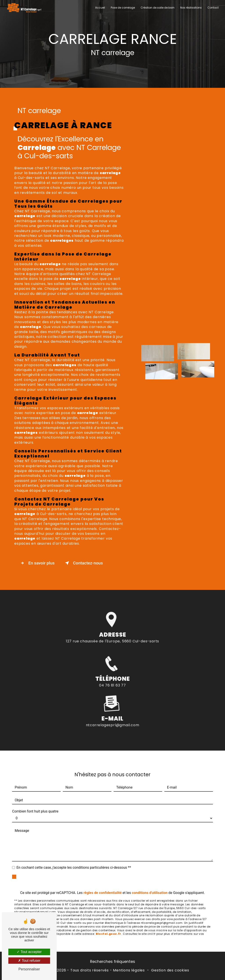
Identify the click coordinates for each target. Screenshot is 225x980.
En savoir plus (37, 563)
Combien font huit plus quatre (35, 805)
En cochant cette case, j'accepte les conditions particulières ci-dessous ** (74, 861)
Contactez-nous (83, 563)
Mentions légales (129, 970)
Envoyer (118, 874)
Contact (213, 8)
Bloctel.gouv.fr (109, 928)
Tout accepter (29, 952)
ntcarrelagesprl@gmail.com (113, 719)
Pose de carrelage (123, 8)
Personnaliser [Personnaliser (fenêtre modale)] (29, 969)
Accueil (100, 8)
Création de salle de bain (158, 8)
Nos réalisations (191, 8)
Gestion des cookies (170, 970)
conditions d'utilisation (150, 887)
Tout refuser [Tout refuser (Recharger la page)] (29, 961)
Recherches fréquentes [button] (113, 962)
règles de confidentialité (103, 887)
